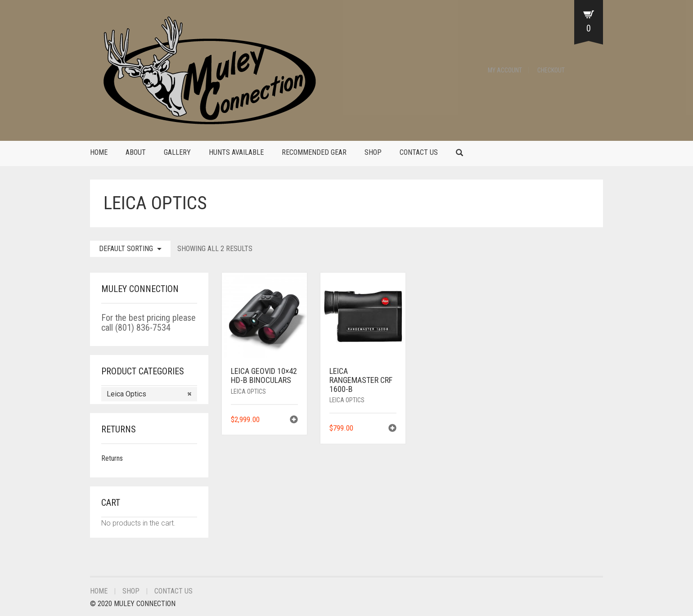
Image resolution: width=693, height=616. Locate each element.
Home (99, 152)
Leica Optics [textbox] (149, 394)
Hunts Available (236, 152)
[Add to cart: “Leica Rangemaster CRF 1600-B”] (392, 429)
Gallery (177, 152)
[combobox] (149, 394)
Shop (373, 152)
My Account (505, 70)
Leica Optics (248, 391)
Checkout (551, 70)
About (136, 152)
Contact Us (419, 152)
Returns (112, 458)
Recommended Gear (314, 152)
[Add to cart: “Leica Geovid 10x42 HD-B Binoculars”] (294, 420)
